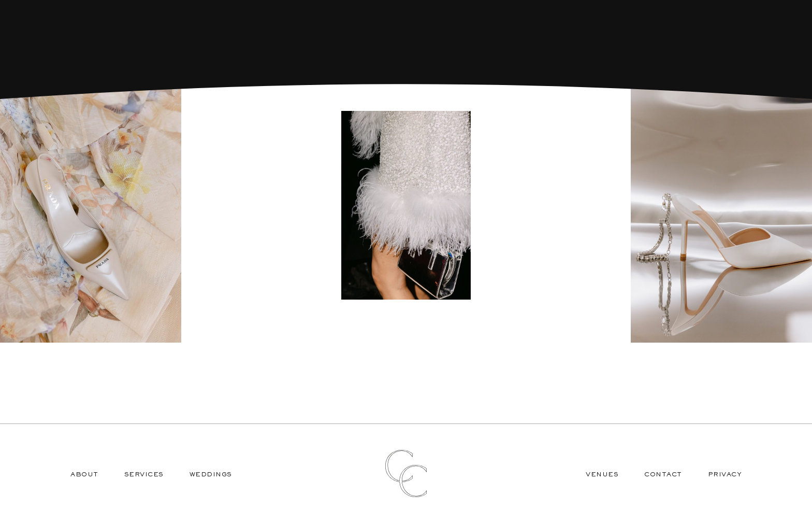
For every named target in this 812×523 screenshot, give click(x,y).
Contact (663, 475)
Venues (602, 475)
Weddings (211, 475)
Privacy (725, 475)
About (84, 475)
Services (144, 475)
